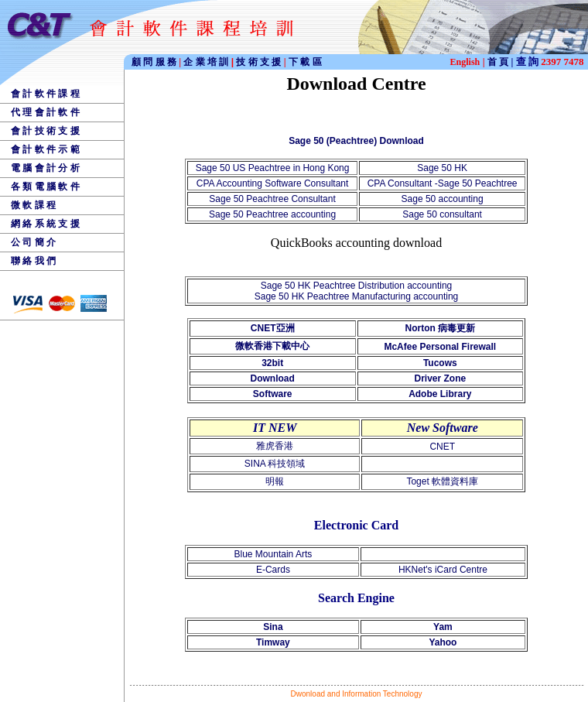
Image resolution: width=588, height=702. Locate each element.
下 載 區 (305, 62)
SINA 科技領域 (275, 464)
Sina (273, 627)
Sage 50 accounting (443, 199)
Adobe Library (440, 394)
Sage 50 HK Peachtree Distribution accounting (356, 286)
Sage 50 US (222, 168)
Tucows (440, 363)
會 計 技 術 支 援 (45, 131)
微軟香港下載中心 (272, 346)
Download (273, 378)
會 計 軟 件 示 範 (45, 149)
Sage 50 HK (442, 168)
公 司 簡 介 (33, 242)
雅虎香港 (275, 446)
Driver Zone (440, 378)
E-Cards (273, 570)
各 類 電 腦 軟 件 (45, 187)
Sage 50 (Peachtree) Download (356, 141)
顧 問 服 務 (155, 62)
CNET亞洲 (273, 328)
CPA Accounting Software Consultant (273, 183)
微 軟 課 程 (33, 205)
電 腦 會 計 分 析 (45, 168)
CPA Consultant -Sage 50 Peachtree (443, 183)
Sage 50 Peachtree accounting (272, 214)
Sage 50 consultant (442, 214)
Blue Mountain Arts (273, 554)
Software (273, 394)
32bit (272, 363)
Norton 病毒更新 (440, 328)
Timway (273, 642)
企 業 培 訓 (209, 62)
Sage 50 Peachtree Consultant (272, 199)
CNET (442, 447)
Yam (443, 627)
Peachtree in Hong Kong (299, 168)
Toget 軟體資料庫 (442, 481)
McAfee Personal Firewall (440, 347)
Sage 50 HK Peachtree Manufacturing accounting (357, 296)
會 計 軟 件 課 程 (45, 94)
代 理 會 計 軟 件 (45, 112)
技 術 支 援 (260, 62)
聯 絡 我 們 (33, 261)
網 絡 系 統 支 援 (45, 224)
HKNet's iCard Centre (443, 570)
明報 (275, 481)
